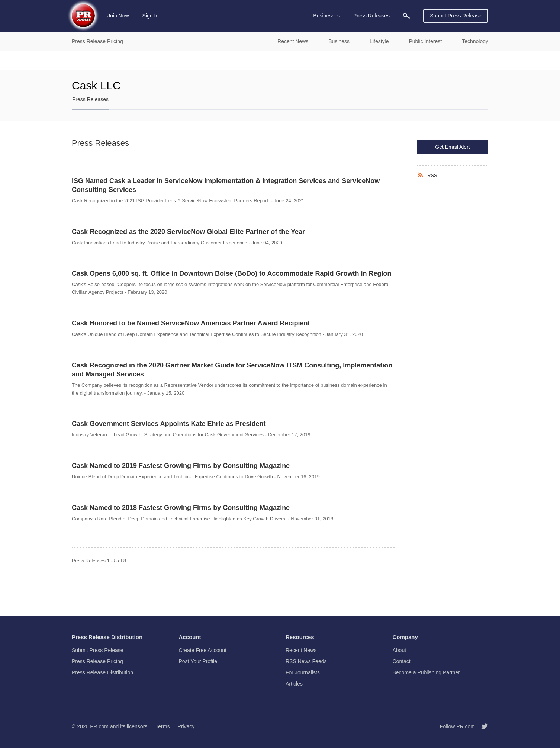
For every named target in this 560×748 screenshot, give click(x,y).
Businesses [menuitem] (326, 16)
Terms (162, 726)
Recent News (301, 650)
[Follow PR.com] (482, 726)
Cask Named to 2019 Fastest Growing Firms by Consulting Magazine (181, 466)
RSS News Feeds (306, 661)
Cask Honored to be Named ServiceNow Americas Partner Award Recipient (191, 323)
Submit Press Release (456, 16)
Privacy (186, 726)
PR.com (99, 726)
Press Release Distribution (102, 672)
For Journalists (303, 672)
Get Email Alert (452, 147)
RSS (432, 175)
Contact (402, 661)
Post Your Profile (198, 661)
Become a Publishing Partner (426, 672)
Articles (294, 684)
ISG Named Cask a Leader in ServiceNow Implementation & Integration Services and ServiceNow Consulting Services (226, 185)
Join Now (118, 16)
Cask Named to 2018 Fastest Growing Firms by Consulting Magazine (181, 508)
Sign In (151, 16)
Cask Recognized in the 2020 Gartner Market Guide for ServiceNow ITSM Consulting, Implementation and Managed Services (232, 370)
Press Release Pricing (97, 661)
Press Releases (90, 99)
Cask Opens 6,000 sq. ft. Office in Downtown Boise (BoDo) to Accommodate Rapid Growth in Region (231, 273)
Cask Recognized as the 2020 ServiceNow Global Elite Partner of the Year (188, 232)
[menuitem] (406, 16)
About (400, 650)
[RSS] (422, 175)
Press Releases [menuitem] (371, 16)
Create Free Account (203, 650)
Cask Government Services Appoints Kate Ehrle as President (169, 424)
